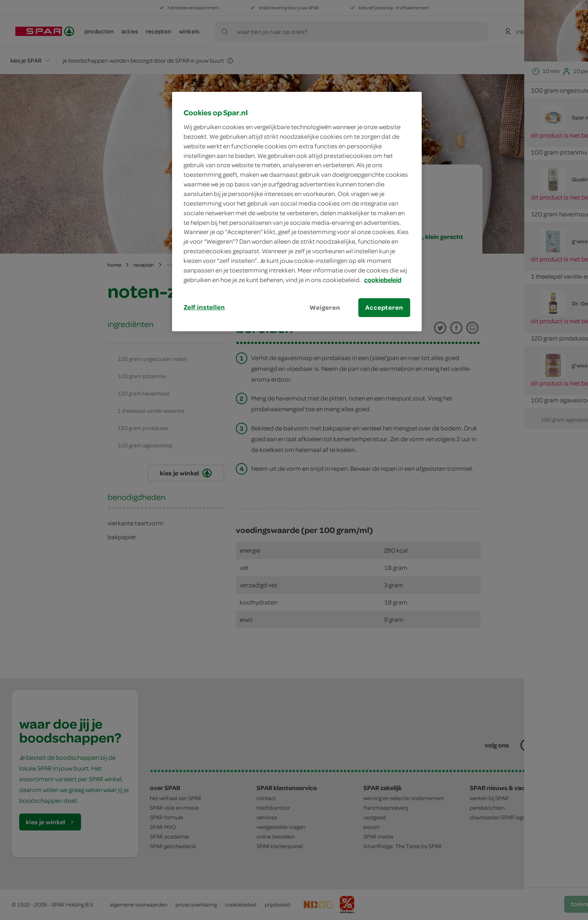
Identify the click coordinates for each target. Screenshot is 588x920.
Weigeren (325, 307)
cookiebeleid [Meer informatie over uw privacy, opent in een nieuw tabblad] (383, 280)
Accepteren (384, 307)
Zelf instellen (204, 307)
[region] (297, 211)
